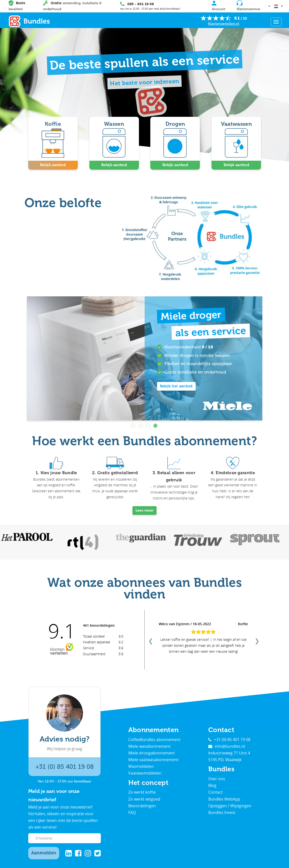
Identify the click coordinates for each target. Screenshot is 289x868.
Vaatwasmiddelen (145, 773)
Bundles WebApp (224, 798)
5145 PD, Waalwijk (225, 759)
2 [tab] (141, 425)
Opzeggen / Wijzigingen (230, 805)
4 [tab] (156, 425)
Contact (216, 792)
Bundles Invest (222, 812)
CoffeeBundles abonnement (154, 739)
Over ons (217, 778)
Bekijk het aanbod (176, 386)
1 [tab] (133, 425)
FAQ (132, 812)
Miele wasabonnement (149, 745)
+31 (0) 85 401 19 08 (65, 766)
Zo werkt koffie (142, 792)
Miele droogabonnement (152, 752)
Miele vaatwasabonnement (153, 759)
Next (257, 639)
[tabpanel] (145, 358)
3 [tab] (148, 425)
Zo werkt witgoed (144, 798)
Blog (212, 785)
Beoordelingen (142, 805)
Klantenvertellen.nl (224, 24)
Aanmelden (44, 852)
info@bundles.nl (227, 745)
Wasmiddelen (141, 766)
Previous (150, 639)
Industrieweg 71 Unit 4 (229, 752)
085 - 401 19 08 (140, 4)
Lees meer (145, 510)
